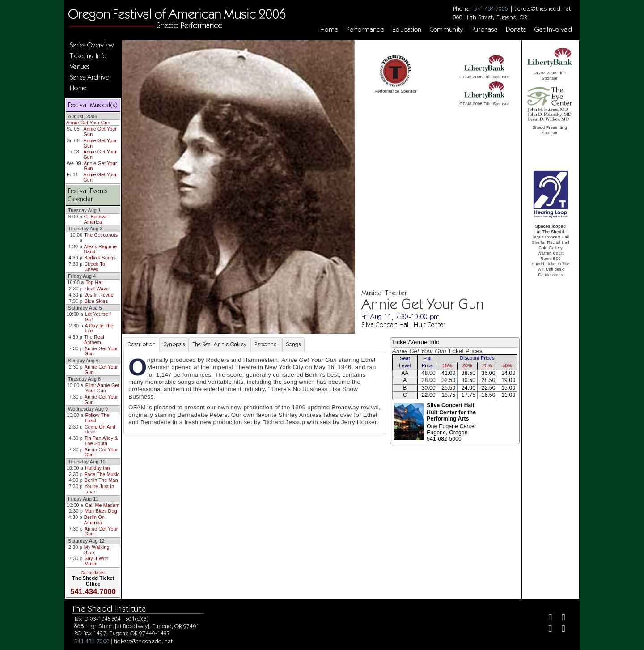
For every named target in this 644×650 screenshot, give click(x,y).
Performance (365, 30)
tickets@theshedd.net (542, 8)
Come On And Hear (100, 429)
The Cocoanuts (101, 235)
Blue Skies (96, 301)
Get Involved (553, 30)
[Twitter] (560, 618)
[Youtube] (560, 630)
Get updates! (93, 573)
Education (407, 30)
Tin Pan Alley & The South (101, 441)
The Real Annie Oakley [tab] (220, 344)
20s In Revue (99, 295)
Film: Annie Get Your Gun (102, 388)
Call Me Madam (102, 505)
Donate (516, 30)
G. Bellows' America (96, 219)
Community (447, 30)
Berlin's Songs (100, 258)
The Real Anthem (94, 340)
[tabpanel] (255, 393)
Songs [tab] (293, 344)
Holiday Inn (97, 468)
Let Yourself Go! (98, 317)
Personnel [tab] (266, 344)
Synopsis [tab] (174, 344)
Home (329, 30)
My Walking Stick (97, 550)
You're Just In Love (100, 489)
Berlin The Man (101, 480)
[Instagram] (547, 630)
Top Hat (94, 282)
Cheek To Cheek (95, 267)
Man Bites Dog (101, 511)
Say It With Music (97, 561)
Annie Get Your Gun (88, 123)
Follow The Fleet (97, 418)
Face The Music (102, 474)
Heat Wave (97, 289)
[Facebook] (547, 618)
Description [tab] (142, 344)
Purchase (485, 30)
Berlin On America (94, 520)
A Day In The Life (99, 328)
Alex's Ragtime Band (101, 249)
